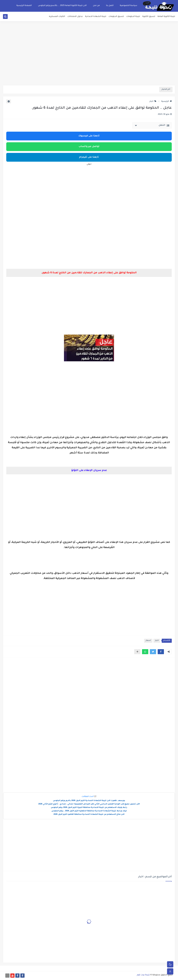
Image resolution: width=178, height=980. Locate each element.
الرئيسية (167, 101)
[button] (161, 652)
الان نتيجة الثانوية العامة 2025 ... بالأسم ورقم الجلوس (62, 6)
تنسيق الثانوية (149, 17)
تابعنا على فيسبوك (89, 136)
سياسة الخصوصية (128, 6)
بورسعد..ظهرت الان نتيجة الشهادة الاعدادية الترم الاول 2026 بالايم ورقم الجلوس (89, 801)
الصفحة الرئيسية (24, 6)
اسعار (148, 641)
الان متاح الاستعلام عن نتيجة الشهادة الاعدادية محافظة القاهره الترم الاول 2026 (89, 815)
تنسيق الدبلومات (116, 17)
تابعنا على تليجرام (89, 157)
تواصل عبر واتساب (89, 147)
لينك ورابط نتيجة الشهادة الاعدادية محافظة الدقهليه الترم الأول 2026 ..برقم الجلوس (89, 811)
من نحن (96, 6)
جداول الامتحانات (75, 17)
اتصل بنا (110, 6)
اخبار (153, 101)
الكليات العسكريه (57, 17)
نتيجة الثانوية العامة (166, 17)
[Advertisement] (89, 61)
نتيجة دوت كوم (143, 975)
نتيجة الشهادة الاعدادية (96, 17)
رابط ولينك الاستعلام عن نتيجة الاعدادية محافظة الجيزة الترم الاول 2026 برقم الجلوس (89, 808)
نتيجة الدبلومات (133, 17)
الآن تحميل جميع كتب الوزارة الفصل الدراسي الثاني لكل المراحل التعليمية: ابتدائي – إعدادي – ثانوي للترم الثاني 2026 (89, 804)
